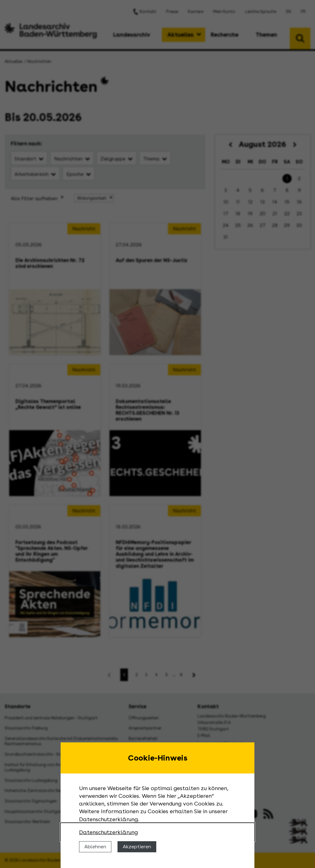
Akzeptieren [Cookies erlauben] (137, 847)
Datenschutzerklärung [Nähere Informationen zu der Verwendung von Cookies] (108, 832)
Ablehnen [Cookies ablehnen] (95, 847)
